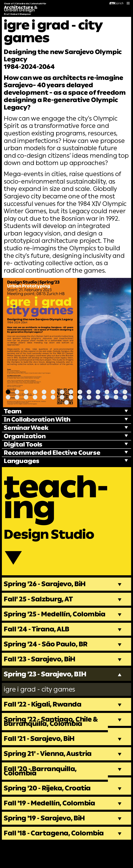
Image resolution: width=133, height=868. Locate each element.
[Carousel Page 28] (125, 397)
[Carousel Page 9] (80, 392)
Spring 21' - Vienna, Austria (50, 771)
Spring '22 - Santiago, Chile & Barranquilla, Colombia (53, 738)
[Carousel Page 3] (26, 392)
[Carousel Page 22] (71, 397)
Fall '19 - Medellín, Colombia (51, 822)
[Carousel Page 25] (98, 397)
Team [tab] (13, 411)
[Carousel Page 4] (35, 392)
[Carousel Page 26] (107, 397)
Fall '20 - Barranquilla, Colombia (42, 789)
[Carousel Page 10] (89, 392)
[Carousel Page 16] (17, 397)
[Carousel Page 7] (62, 392)
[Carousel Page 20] (53, 397)
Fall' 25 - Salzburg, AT (40, 607)
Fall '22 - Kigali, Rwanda (44, 720)
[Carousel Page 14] (125, 392)
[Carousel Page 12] (107, 392)
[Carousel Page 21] (62, 397)
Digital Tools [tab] (24, 445)
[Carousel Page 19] (44, 397)
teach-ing (60, 500)
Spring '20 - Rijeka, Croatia (49, 806)
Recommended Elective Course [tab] (54, 454)
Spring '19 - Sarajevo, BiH (47, 837)
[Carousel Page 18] (35, 397)
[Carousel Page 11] (98, 392)
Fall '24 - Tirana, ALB (38, 642)
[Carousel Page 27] (116, 397)
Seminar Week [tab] (27, 428)
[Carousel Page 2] (17, 392)
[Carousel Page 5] (44, 392)
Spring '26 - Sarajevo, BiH (47, 591)
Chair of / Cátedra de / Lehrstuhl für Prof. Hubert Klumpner (25, 9)
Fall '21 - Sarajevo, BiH (41, 755)
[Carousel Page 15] (8, 397)
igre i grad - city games (41, 704)
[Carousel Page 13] (116, 392)
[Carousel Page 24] (89, 397)
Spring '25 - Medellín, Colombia (39, 625)
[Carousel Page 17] (26, 397)
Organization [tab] (26, 437)
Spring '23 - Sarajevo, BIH (47, 689)
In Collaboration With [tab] (39, 420)
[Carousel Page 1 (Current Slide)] (8, 392)
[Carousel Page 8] (71, 392)
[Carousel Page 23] (80, 397)
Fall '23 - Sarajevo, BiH (41, 673)
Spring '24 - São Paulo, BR (47, 658)
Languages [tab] (22, 462)
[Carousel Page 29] (66, 402)
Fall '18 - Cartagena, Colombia (38, 855)
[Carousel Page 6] (53, 392)
